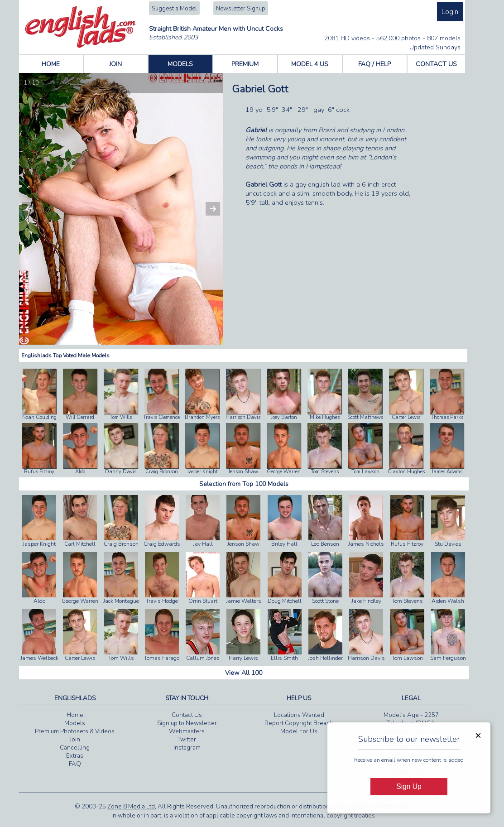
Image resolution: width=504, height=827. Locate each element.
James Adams (447, 472)
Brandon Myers (202, 417)
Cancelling (75, 748)
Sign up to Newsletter (187, 723)
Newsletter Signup (241, 9)
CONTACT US (436, 64)
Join (75, 740)
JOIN (115, 64)
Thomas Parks (447, 417)
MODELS (180, 64)
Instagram (187, 748)
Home (75, 715)
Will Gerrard (80, 417)
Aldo (80, 472)
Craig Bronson (162, 472)
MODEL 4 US (310, 64)
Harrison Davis (243, 417)
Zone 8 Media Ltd (131, 807)
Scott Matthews (365, 417)
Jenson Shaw (243, 472)
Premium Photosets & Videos (75, 731)
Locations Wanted (299, 715)
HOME (51, 64)
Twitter (187, 740)
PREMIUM (245, 64)
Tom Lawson (365, 472)
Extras (75, 756)
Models (75, 723)
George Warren (284, 472)
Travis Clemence (161, 417)
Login (450, 12)
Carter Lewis (406, 417)
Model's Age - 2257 (411, 715)
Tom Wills (121, 417)
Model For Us (299, 731)
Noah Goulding (39, 417)
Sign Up (409, 786)
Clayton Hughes (406, 472)
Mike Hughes (325, 417)
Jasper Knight (202, 472)
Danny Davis (121, 472)
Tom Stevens (325, 472)
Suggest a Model (174, 9)
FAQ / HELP (374, 64)
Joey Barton (284, 417)
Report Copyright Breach (299, 723)
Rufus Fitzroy (39, 472)
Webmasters (187, 731)
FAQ (75, 764)
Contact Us (187, 715)
